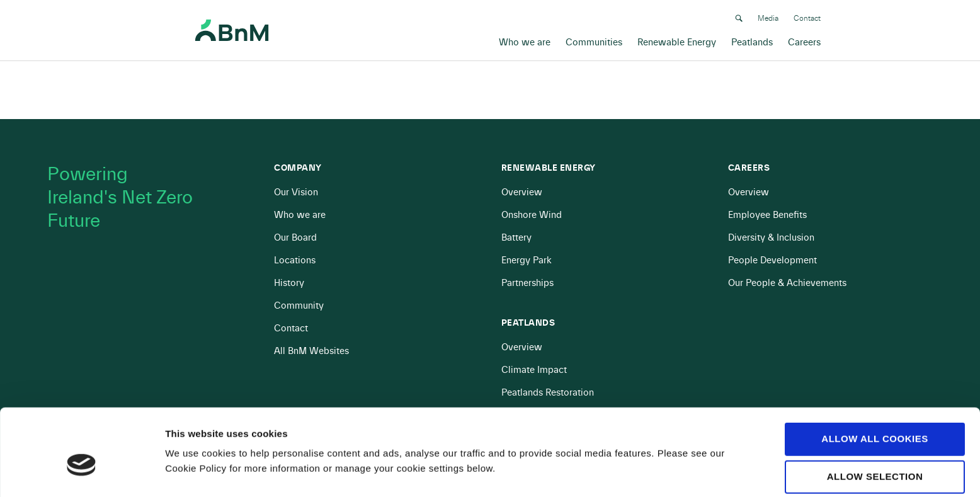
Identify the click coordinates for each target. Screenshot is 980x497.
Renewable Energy (677, 41)
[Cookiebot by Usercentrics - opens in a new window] (82, 472)
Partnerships (527, 283)
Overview (522, 192)
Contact (807, 17)
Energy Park (527, 260)
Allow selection (875, 415)
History (289, 283)
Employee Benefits (767, 215)
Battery (516, 238)
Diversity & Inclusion (771, 238)
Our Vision (296, 192)
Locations (295, 260)
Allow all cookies (875, 377)
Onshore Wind (532, 215)
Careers (804, 41)
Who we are (525, 41)
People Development (772, 260)
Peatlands (752, 41)
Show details (661, 448)
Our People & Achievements (787, 283)
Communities (594, 41)
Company (298, 168)
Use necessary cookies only (875, 459)
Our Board (295, 238)
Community (299, 306)
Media (768, 17)
